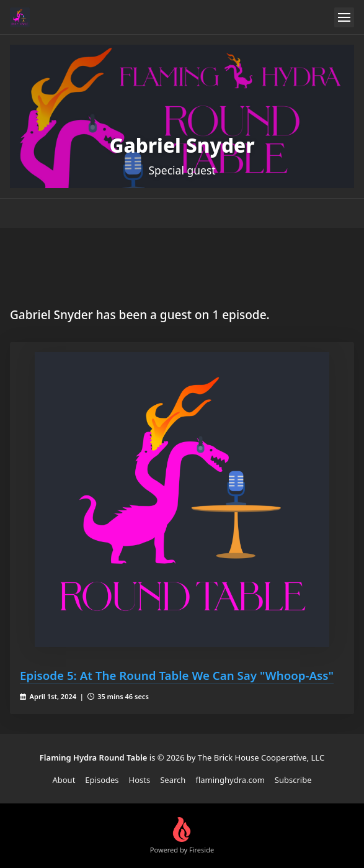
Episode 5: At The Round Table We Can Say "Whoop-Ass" (177, 675)
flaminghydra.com (230, 780)
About (64, 780)
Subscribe (293, 780)
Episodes (102, 780)
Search (173, 780)
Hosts (140, 780)
